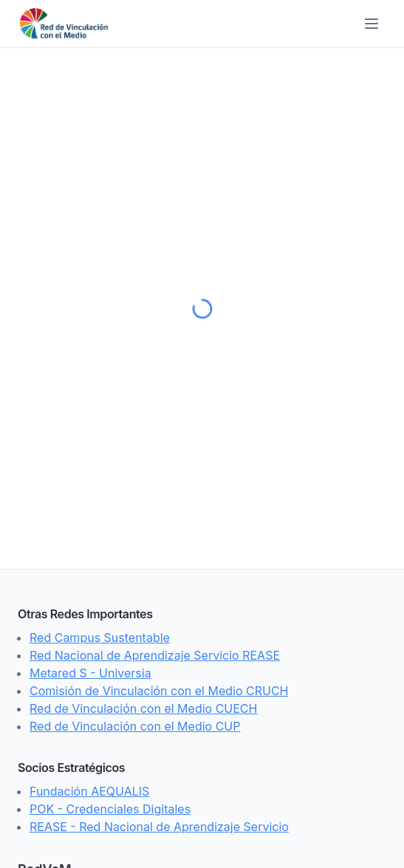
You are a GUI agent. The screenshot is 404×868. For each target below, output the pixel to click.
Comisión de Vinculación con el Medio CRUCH (159, 691)
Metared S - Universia (90, 673)
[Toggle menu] (372, 24)
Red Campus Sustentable (100, 638)
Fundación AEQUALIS (89, 791)
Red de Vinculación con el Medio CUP (135, 726)
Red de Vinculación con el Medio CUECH (143, 708)
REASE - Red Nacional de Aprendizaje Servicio (159, 827)
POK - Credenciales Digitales (110, 809)
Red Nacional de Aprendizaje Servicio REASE (155, 655)
